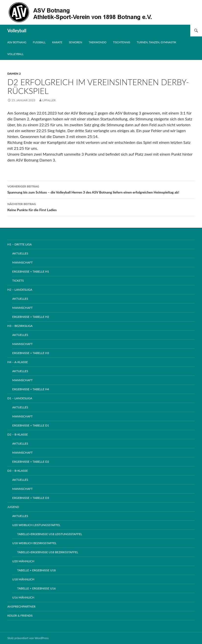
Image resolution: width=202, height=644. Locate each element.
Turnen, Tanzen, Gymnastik (156, 42)
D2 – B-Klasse (18, 434)
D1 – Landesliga (20, 398)
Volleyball (17, 31)
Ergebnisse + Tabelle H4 (31, 389)
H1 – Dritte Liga (20, 244)
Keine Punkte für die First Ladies (101, 207)
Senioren (75, 42)
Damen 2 (14, 74)
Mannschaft (22, 262)
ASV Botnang (17, 42)
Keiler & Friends (20, 615)
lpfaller (49, 100)
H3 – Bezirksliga (20, 326)
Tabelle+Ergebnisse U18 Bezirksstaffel (48, 552)
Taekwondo (97, 42)
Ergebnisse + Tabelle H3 (31, 353)
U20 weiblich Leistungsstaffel (36, 525)
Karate (57, 42)
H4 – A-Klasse (18, 362)
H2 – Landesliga (20, 290)
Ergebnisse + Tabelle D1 (31, 425)
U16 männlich (23, 597)
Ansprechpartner (21, 606)
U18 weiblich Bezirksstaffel (34, 543)
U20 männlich (23, 561)
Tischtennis (122, 42)
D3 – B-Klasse (18, 471)
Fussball (39, 42)
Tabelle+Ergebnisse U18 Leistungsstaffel (50, 534)
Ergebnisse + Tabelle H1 (31, 271)
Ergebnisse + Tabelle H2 (31, 317)
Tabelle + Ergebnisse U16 (36, 588)
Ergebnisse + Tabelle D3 (31, 498)
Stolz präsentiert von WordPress (28, 638)
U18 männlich (23, 579)
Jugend (13, 507)
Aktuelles (20, 253)
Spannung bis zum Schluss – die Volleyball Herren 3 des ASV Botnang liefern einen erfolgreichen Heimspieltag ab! (101, 189)
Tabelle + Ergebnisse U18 (36, 570)
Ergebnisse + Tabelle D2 (31, 462)
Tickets (18, 281)
